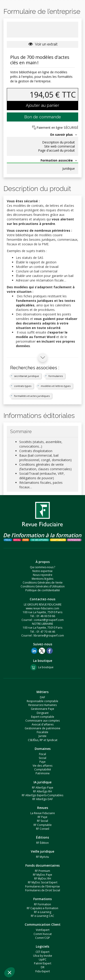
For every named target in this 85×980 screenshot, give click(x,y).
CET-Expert (42, 952)
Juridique (69, 169)
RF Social (42, 821)
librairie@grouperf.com (49, 635)
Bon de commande (43, 117)
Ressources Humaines (42, 705)
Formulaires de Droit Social (43, 890)
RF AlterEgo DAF (43, 799)
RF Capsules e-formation (42, 908)
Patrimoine (43, 773)
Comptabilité (43, 769)
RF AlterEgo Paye (43, 788)
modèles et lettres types (56, 386)
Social (42, 758)
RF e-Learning (43, 912)
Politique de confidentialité (43, 590)
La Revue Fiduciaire (43, 813)
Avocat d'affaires (43, 724)
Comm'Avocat (43, 934)
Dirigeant (43, 713)
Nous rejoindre (43, 575)
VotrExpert (43, 930)
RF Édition (42, 843)
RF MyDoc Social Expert (43, 882)
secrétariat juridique (27, 376)
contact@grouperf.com (49, 620)
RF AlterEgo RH (42, 791)
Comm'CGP (42, 938)
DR (43, 967)
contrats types (23, 386)
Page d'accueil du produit (56, 150)
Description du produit (58, 142)
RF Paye (42, 817)
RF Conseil (43, 829)
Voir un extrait (42, 44)
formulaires (56, 376)
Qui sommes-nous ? (42, 567)
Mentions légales (42, 579)
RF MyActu (42, 857)
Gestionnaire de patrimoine (42, 728)
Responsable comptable (42, 701)
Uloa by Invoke (43, 956)
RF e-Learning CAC (42, 916)
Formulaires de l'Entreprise (42, 886)
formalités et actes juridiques (32, 396)
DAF (42, 697)
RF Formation (42, 904)
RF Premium (42, 871)
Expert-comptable (43, 717)
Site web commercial (59, 146)
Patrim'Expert (43, 963)
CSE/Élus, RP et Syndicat (43, 740)
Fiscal (42, 754)
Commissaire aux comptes (42, 721)
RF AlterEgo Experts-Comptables (42, 795)
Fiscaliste (42, 732)
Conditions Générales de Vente (43, 583)
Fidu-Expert (43, 971)
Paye (42, 762)
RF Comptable (43, 825)
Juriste (42, 736)
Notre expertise (42, 571)
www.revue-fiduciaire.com (42, 608)
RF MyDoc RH (43, 879)
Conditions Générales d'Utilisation (43, 586)
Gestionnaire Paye (42, 709)
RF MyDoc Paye (42, 875)
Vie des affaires (42, 766)
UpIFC (43, 960)
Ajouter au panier (42, 105)
